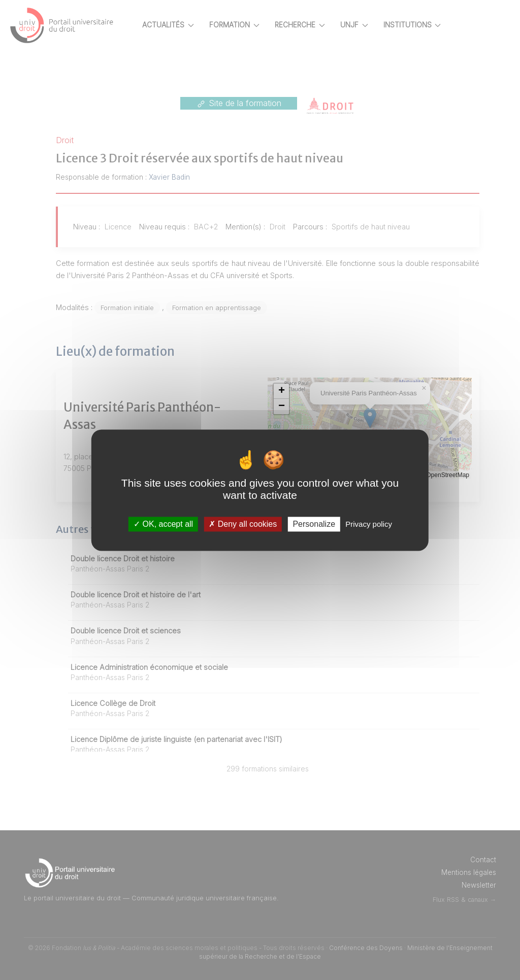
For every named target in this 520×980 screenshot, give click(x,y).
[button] (299, 391)
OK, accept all (163, 524)
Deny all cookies (243, 524)
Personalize (314, 524)
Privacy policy (369, 524)
